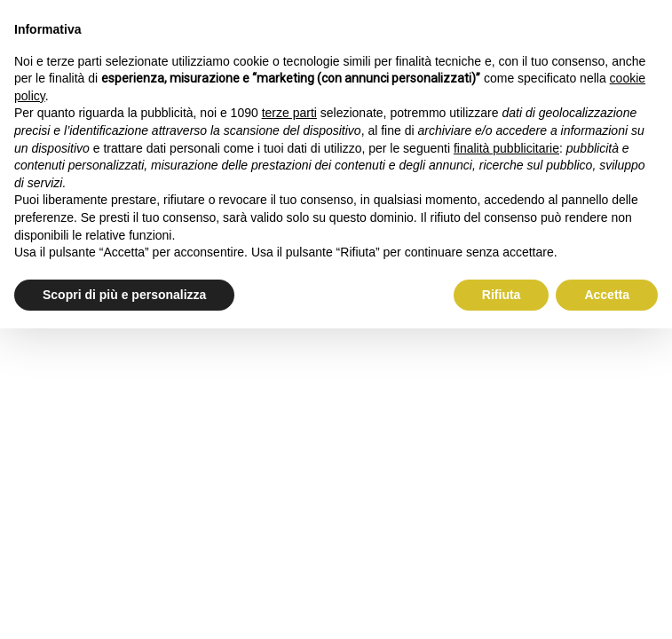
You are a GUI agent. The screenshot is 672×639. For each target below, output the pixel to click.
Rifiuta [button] (502, 295)
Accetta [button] (607, 295)
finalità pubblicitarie (506, 148)
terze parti (289, 113)
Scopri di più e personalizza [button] (124, 295)
